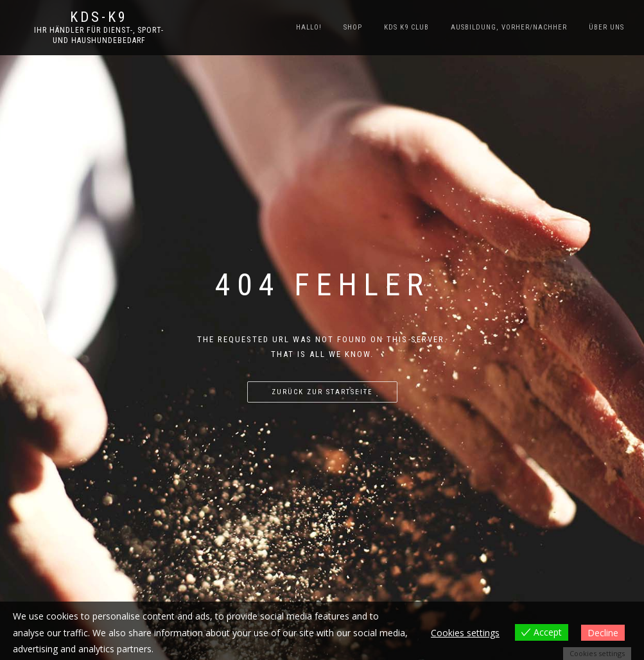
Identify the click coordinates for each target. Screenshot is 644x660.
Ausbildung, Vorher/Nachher (509, 27)
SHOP (353, 27)
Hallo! (309, 27)
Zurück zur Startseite (322, 392)
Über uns (606, 27)
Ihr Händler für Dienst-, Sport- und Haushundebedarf (99, 35)
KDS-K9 (99, 17)
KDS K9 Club (406, 27)
